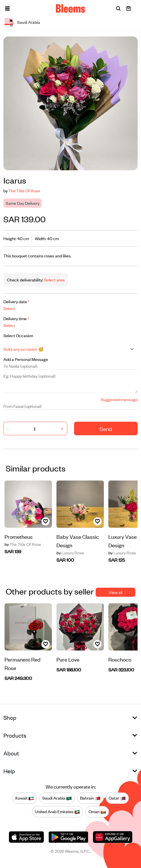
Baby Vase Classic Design (78, 541)
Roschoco (120, 659)
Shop (10, 717)
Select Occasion (18, 335)
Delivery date (16, 301)
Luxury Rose (70, 553)
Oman (97, 812)
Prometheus (19, 536)
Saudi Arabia (57, 798)
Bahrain (90, 798)
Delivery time (16, 318)
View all (115, 592)
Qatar (117, 798)
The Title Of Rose (24, 190)
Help (9, 771)
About (11, 753)
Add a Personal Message (26, 359)
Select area (54, 280)
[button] (7, 8)
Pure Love (68, 659)
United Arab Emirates (57, 812)
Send (106, 429)
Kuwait (25, 798)
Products (15, 735)
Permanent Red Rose (23, 663)
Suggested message (119, 399)
